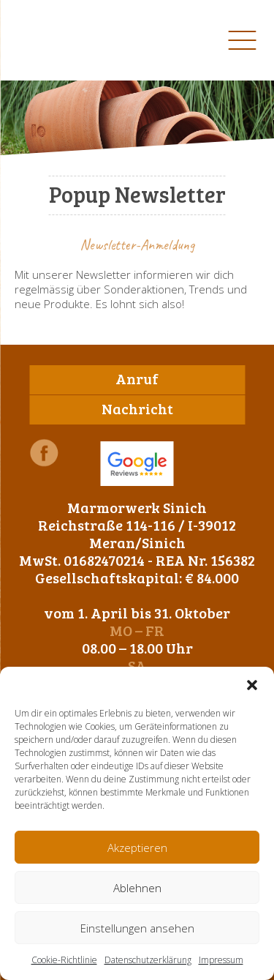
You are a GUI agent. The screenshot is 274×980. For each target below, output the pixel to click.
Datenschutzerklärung (148, 960)
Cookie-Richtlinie (64, 960)
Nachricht (137, 408)
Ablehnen (137, 888)
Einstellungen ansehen (137, 928)
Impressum (221, 960)
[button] (252, 685)
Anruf (137, 378)
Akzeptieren (137, 848)
